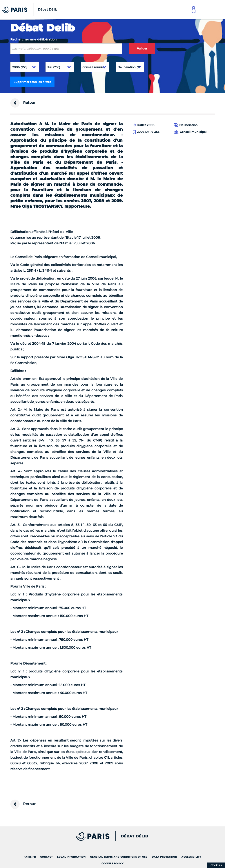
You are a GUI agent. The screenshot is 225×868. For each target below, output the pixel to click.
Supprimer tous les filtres (32, 82)
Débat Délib (134, 836)
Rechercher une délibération (34, 39)
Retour (23, 103)
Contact (46, 857)
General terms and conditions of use (119, 857)
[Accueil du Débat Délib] (31, 10)
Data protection (164, 857)
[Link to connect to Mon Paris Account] (194, 10)
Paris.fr (30, 857)
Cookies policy (113, 863)
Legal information (71, 857)
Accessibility (191, 857)
